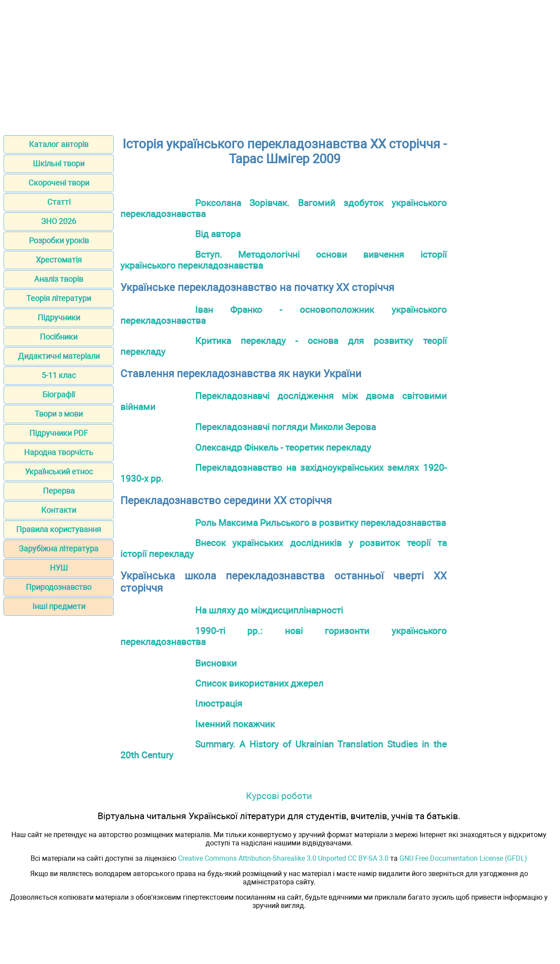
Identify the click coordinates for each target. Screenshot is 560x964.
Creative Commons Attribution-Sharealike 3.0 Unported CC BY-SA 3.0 (283, 858)
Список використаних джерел (259, 683)
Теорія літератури (59, 298)
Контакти (59, 510)
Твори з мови (59, 414)
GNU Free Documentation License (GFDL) (463, 858)
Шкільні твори (59, 163)
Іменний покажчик (235, 724)
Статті (59, 202)
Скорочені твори (59, 183)
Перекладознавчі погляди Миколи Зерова (285, 427)
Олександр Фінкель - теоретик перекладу (283, 447)
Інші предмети (59, 606)
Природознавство (59, 587)
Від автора (218, 234)
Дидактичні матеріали (59, 356)
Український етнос (59, 471)
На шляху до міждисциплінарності (269, 610)
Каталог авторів (59, 144)
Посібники (59, 337)
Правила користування (59, 529)
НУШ (59, 568)
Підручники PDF (59, 433)
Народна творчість (59, 452)
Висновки (216, 663)
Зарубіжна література (59, 549)
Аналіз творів (59, 279)
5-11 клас (59, 375)
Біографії (59, 394)
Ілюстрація (219, 703)
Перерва (59, 491)
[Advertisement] (280, 65)
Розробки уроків (59, 240)
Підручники (59, 317)
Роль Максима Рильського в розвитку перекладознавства (320, 523)
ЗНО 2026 (59, 221)
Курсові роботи (279, 796)
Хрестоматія (59, 260)
